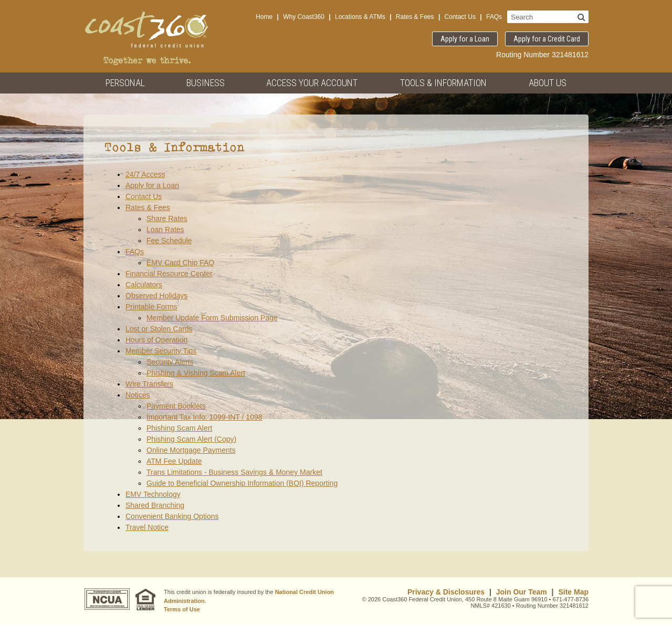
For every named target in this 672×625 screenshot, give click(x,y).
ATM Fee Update (174, 461)
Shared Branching (155, 505)
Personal (125, 83)
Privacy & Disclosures (446, 592)
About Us (548, 83)
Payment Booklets (176, 406)
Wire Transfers (149, 384)
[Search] (581, 17)
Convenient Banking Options (172, 516)
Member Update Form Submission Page (212, 318)
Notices (138, 395)
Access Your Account (312, 83)
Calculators (144, 285)
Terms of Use (182, 609)
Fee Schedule (169, 241)
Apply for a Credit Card (547, 39)
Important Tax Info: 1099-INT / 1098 (204, 417)
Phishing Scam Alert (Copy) (191, 439)
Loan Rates (165, 230)
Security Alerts (170, 362)
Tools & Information (443, 83)
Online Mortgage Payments (191, 450)
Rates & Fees (415, 17)
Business (206, 83)
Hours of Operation (156, 340)
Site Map (573, 592)
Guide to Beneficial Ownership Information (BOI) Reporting (242, 483)
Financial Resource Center (169, 274)
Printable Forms (151, 307)
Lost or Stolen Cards (159, 329)
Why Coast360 (304, 17)
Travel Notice (147, 527)
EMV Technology (153, 494)
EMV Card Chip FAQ (180, 263)
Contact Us (460, 17)
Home (264, 17)
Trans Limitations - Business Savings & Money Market (234, 472)
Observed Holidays (156, 296)
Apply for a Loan (465, 39)
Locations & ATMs (360, 17)
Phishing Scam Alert (179, 428)
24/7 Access (145, 174)
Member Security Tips (161, 351)
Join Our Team (522, 592)
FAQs (494, 17)
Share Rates (167, 218)
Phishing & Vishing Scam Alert (196, 373)
